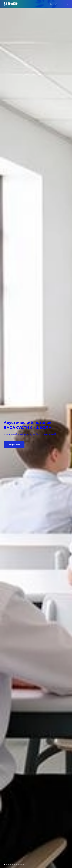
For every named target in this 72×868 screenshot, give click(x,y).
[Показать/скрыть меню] (68, 4)
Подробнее (14, 444)
